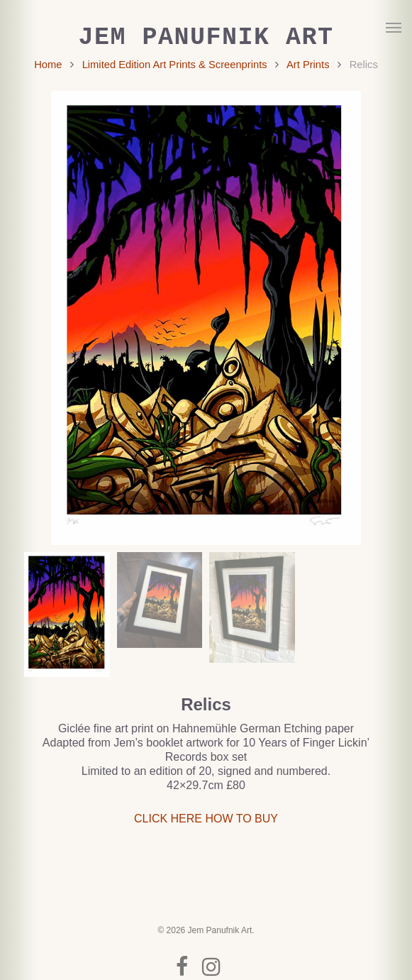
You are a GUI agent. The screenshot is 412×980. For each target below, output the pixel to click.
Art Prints (308, 65)
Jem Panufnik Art (206, 38)
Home (48, 65)
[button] (394, 27)
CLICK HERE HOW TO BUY (206, 819)
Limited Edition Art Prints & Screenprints (175, 65)
